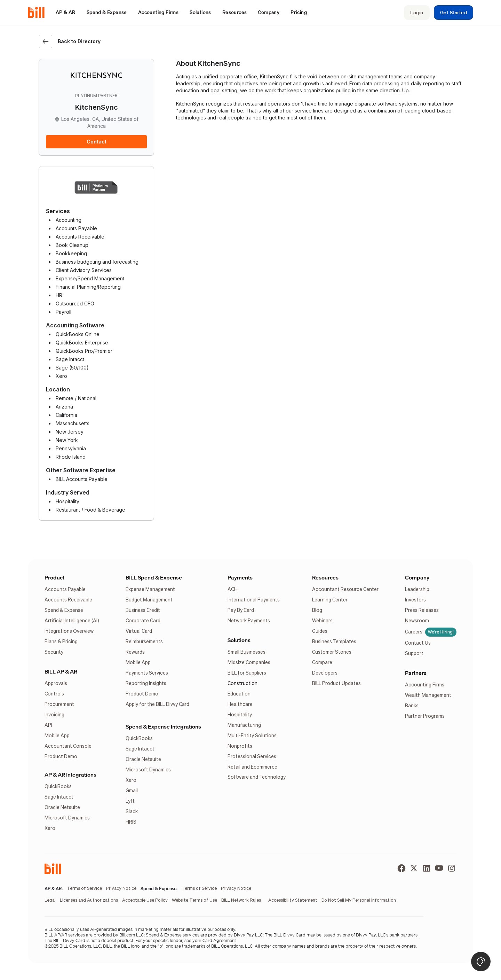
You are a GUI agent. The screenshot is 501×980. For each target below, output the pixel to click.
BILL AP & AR (61, 671)
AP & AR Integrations (70, 775)
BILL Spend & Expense (154, 577)
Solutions (239, 640)
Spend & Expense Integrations (163, 726)
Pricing (299, 12)
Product (54, 577)
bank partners (403, 935)
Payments (240, 577)
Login (417, 13)
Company (417, 577)
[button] (66, 12)
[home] (39, 13)
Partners (416, 673)
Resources (325, 577)
